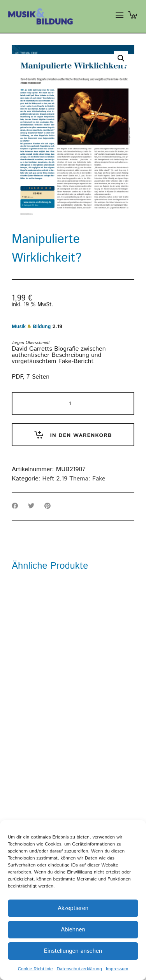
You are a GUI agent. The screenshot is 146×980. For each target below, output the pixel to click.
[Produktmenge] (73, 404)
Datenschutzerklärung (79, 969)
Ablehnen (73, 930)
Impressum (117, 969)
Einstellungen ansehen (73, 951)
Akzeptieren (73, 908)
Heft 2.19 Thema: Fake (74, 479)
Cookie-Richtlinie (35, 969)
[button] (121, 58)
